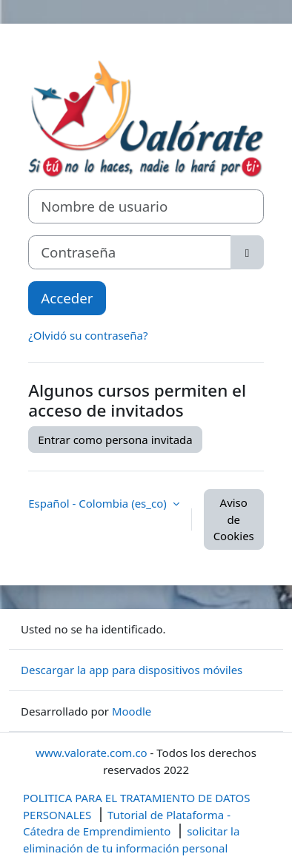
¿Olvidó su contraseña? (88, 335)
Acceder (67, 298)
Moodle (132, 711)
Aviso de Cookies (234, 519)
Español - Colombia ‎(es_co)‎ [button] (99, 503)
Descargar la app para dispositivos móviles (132, 670)
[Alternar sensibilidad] (247, 252)
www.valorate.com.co (92, 753)
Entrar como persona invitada (115, 440)
